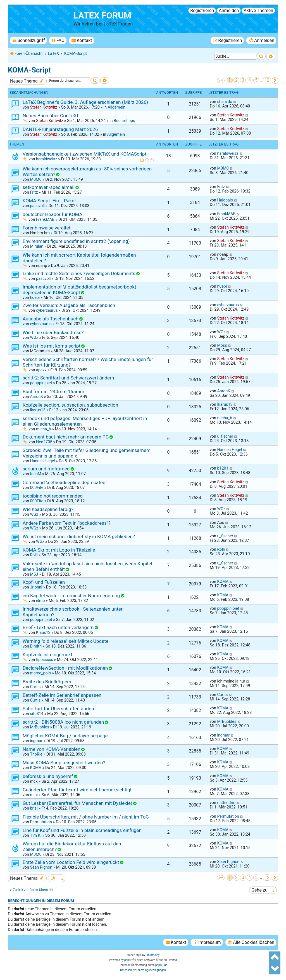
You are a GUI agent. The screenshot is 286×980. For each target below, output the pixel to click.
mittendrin (226, 803)
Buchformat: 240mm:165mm (53, 391)
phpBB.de (161, 965)
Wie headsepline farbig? (48, 509)
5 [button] (256, 80)
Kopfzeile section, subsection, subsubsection (70, 405)
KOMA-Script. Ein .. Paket (49, 201)
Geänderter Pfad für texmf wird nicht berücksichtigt (77, 790)
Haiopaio (225, 200)
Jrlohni (36, 587)
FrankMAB (45, 219)
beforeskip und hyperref (48, 776)
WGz (34, 337)
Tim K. (36, 835)
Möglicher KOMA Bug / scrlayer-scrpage (65, 736)
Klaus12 (43, 632)
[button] (221, 80)
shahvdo (225, 102)
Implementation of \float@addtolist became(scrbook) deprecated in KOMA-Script (79, 290)
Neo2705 (44, 442)
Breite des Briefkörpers (47, 682)
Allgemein (116, 107)
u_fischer (225, 436)
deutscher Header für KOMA (53, 214)
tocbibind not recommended (53, 496)
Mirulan (37, 246)
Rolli (34, 555)
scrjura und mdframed (46, 469)
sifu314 (37, 714)
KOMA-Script (29, 70)
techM (35, 474)
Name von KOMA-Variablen (52, 749)
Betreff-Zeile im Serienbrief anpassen (62, 695)
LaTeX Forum (102, 16)
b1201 (223, 468)
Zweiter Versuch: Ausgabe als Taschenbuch (69, 305)
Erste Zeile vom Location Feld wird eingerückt (71, 862)
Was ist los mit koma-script (52, 346)
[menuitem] (58, 40)
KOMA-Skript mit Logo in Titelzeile (59, 550)
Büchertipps (124, 121)
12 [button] (267, 80)
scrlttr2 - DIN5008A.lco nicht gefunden (63, 722)
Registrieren (202, 10)
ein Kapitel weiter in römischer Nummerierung (71, 595)
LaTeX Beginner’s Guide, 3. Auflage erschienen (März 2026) (85, 102)
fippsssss (45, 660)
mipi (34, 795)
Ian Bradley (153, 955)
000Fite (37, 487)
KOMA (223, 582)
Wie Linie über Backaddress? (53, 332)
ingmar (36, 741)
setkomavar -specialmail (49, 187)
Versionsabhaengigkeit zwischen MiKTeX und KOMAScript (84, 154)
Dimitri (36, 646)
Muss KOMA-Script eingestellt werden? (64, 763)
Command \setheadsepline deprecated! (65, 482)
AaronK (36, 397)
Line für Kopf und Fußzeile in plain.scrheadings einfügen (82, 830)
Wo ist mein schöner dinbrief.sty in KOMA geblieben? (79, 536)
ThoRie (36, 754)
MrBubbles (40, 727)
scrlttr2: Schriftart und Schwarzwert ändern (68, 378)
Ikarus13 (38, 410)
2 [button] (236, 80)
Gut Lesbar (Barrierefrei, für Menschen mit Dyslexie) (78, 803)
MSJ (34, 574)
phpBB (128, 960)
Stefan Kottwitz (43, 107)
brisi (34, 808)
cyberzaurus (47, 310)
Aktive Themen (258, 10)
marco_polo (40, 673)
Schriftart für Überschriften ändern (59, 709)
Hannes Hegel (42, 461)
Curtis (35, 687)
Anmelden (229, 10)
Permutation (41, 822)
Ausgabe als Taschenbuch (51, 319)
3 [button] (243, 80)
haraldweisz (47, 159)
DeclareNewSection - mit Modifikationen (65, 668)
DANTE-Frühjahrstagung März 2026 (60, 129)
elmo (40, 601)
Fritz (34, 192)
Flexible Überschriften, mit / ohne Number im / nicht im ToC (86, 817)
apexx (41, 370)
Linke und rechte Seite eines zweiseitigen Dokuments (79, 273)
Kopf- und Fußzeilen (44, 582)
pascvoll (37, 206)
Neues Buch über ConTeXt (50, 116)
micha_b (44, 429)
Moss (222, 345)
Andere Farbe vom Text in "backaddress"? (66, 523)
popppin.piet (41, 383)
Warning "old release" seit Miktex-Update (65, 641)
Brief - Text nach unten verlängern (58, 627)
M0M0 (36, 179)
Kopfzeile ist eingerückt (47, 655)
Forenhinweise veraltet (47, 228)
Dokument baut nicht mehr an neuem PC (66, 437)
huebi (35, 297)
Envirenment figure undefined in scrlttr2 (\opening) (76, 241)
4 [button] (250, 80)
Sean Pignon (41, 867)
